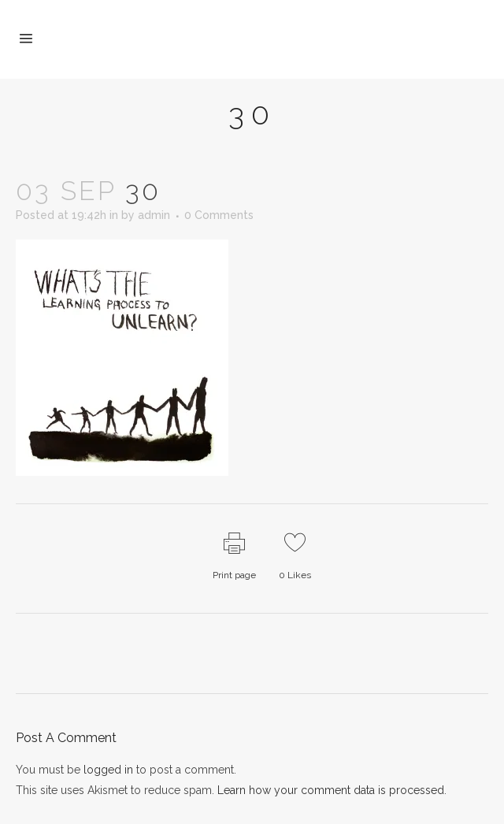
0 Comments (219, 215)
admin (154, 215)
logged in (108, 770)
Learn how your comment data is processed (331, 790)
